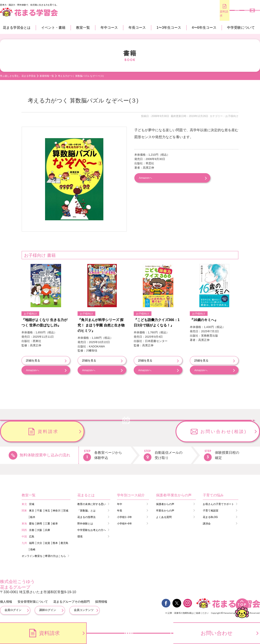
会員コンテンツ (84, 609)
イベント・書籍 (53, 28)
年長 (120, 510)
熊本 (55, 542)
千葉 (39, 510)
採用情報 (101, 601)
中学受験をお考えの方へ (92, 529)
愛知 (32, 523)
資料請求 (195, 14)
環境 (80, 536)
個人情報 (6, 601)
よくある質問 (164, 516)
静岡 (39, 523)
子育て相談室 (211, 510)
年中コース (109, 28)
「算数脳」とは (86, 510)
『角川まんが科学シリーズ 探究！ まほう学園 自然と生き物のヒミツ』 (101, 325)
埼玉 (47, 510)
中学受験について (241, 28)
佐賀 (47, 542)
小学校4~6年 (124, 523)
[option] (74, 179)
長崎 (33, 549)
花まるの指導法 (86, 516)
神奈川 (57, 510)
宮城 (32, 503)
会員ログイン (13, 609)
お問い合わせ (217, 633)
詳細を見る (33, 360)
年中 (120, 503)
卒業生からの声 (165, 510)
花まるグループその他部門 (71, 601)
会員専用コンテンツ (247, 14)
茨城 (66, 510)
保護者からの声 (165, 503)
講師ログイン (48, 609)
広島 (32, 536)
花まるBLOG (210, 516)
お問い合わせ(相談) (223, 431)
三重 (47, 523)
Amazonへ (145, 178)
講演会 (207, 523)
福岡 (32, 542)
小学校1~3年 (124, 516)
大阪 (39, 529)
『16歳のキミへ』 (204, 320)
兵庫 (47, 529)
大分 (39, 542)
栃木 (33, 516)
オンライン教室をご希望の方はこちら (44, 555)
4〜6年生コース (204, 28)
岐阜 (55, 523)
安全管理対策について (33, 601)
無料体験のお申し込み (221, 14)
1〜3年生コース (169, 28)
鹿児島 (64, 542)
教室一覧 (83, 28)
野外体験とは (85, 523)
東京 (32, 510)
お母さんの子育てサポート (218, 503)
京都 (32, 529)
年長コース (137, 28)
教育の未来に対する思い (92, 503)
